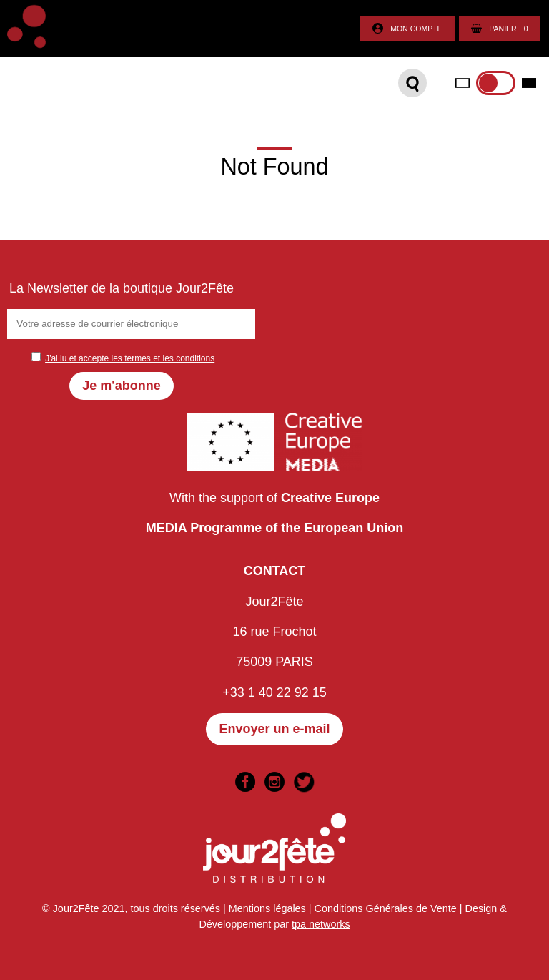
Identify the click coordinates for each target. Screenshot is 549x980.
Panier (499, 29)
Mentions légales (267, 908)
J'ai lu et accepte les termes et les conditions (130, 358)
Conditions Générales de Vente (386, 908)
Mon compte (407, 29)
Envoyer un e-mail (274, 729)
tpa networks (321, 924)
